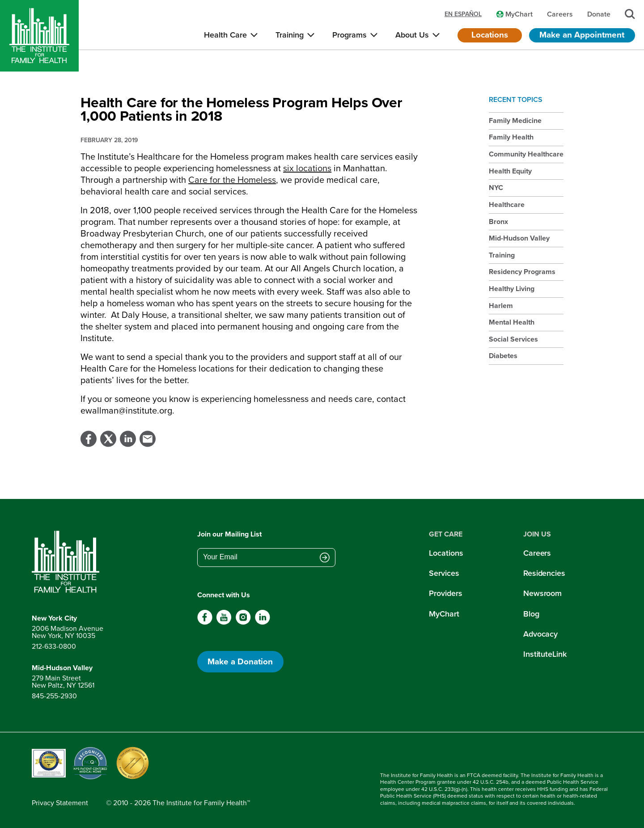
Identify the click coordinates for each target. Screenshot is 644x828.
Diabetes (503, 356)
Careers (537, 553)
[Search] (630, 14)
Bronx (498, 222)
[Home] (39, 36)
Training (502, 255)
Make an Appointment (582, 35)
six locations (307, 168)
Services (444, 573)
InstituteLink (545, 654)
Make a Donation (240, 661)
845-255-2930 (54, 696)
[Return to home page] (68, 562)
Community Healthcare (526, 154)
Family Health (511, 137)
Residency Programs (522, 272)
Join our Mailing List (229, 534)
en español (463, 14)
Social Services (513, 339)
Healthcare (507, 205)
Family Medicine (515, 120)
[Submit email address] (325, 558)
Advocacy (540, 634)
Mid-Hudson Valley (519, 238)
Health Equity (510, 171)
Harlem (501, 306)
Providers (445, 593)
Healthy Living (512, 289)
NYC (496, 188)
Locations (490, 35)
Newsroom (542, 593)
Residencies (544, 573)
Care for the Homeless (232, 180)
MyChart (444, 614)
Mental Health (512, 322)
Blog (531, 614)
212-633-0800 (54, 646)
